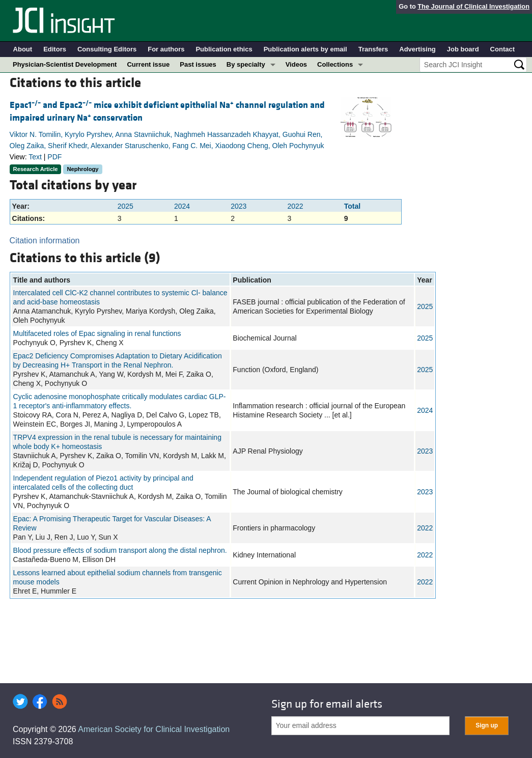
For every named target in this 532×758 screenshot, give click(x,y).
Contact (502, 49)
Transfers (373, 49)
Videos (296, 64)
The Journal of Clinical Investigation (473, 6)
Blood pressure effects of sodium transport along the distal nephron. (120, 550)
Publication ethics (224, 49)
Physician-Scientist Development (65, 64)
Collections (335, 64)
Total (352, 206)
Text (35, 157)
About (23, 49)
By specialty (246, 64)
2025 (125, 206)
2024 (182, 206)
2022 (296, 206)
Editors (55, 49)
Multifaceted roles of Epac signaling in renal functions (97, 333)
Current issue (148, 64)
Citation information (45, 241)
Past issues (198, 64)
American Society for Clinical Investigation (154, 729)
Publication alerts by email (305, 49)
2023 (239, 206)
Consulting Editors (107, 49)
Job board (463, 49)
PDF (54, 157)
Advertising (417, 49)
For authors (166, 49)
